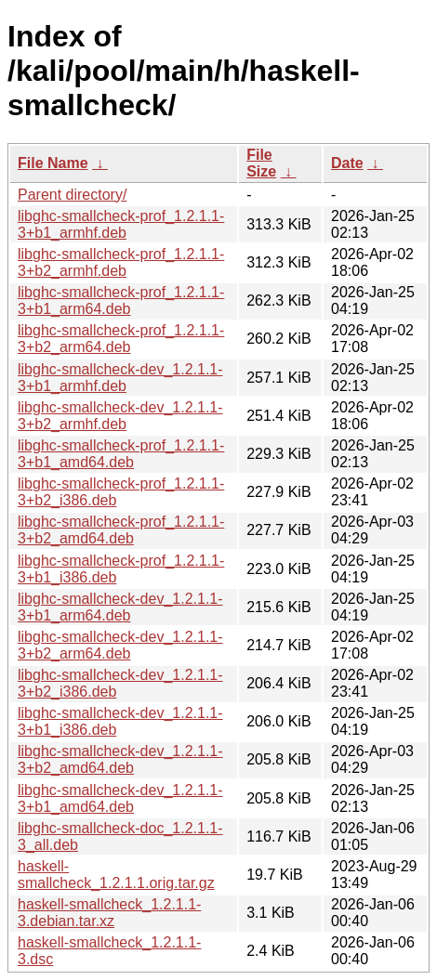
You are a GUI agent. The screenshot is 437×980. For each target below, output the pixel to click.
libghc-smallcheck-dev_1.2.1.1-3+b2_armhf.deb (120, 416)
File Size (261, 163)
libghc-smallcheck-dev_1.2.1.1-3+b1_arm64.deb (120, 607)
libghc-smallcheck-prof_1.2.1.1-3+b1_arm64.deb (121, 301)
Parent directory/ (72, 195)
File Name (53, 163)
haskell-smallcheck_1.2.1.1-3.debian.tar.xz (109, 913)
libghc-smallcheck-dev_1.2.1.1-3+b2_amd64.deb (120, 759)
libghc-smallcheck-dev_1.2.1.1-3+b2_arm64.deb (120, 645)
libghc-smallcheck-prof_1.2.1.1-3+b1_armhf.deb (121, 224)
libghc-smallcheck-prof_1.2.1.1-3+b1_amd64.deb (121, 454)
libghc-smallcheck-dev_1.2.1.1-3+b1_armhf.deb (120, 378)
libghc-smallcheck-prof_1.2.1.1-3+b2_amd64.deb (121, 530)
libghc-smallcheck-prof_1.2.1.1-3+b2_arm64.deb (121, 339)
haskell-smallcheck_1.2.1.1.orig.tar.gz (116, 875)
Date (347, 163)
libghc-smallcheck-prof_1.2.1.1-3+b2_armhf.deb (121, 262)
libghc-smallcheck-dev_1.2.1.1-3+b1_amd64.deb (120, 798)
